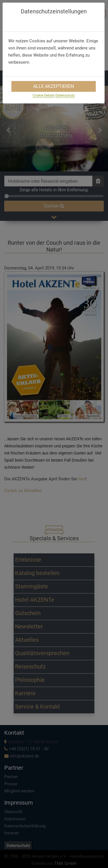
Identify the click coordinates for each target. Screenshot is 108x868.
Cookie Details (44, 95)
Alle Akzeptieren (54, 86)
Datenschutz (65, 95)
